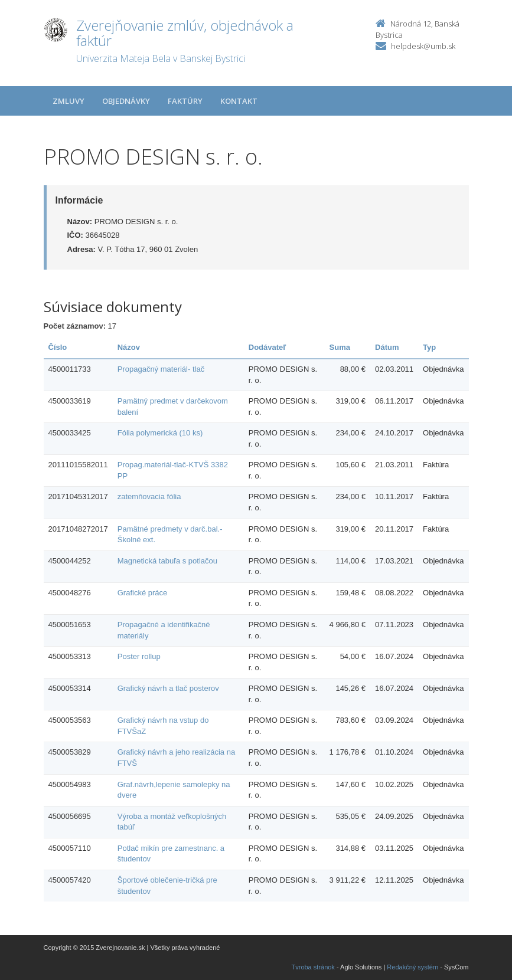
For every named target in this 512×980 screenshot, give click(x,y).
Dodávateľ (268, 347)
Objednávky (126, 101)
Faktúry (185, 101)
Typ (429, 347)
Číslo (58, 347)
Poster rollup (139, 656)
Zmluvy (69, 101)
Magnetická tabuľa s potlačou (167, 561)
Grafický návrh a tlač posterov (168, 688)
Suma (340, 347)
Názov (129, 347)
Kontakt (239, 101)
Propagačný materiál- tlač (161, 369)
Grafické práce (143, 593)
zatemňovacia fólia (149, 496)
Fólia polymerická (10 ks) (160, 433)
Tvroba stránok (313, 967)
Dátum (387, 347)
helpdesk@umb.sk (423, 46)
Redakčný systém (412, 967)
